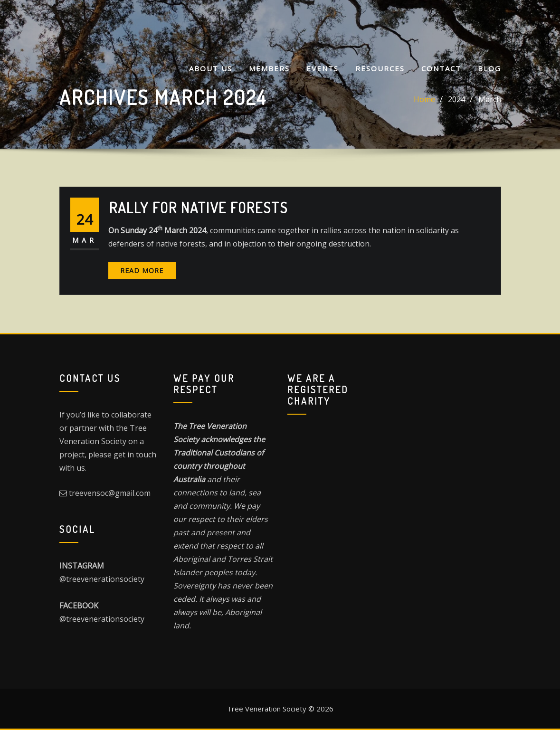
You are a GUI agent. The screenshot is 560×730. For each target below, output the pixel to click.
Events (323, 68)
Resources (380, 68)
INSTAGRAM (82, 566)
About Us (211, 68)
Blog (489, 68)
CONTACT (441, 68)
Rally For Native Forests (199, 208)
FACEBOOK (79, 606)
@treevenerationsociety (102, 579)
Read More (142, 270)
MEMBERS (269, 68)
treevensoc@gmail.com (110, 493)
